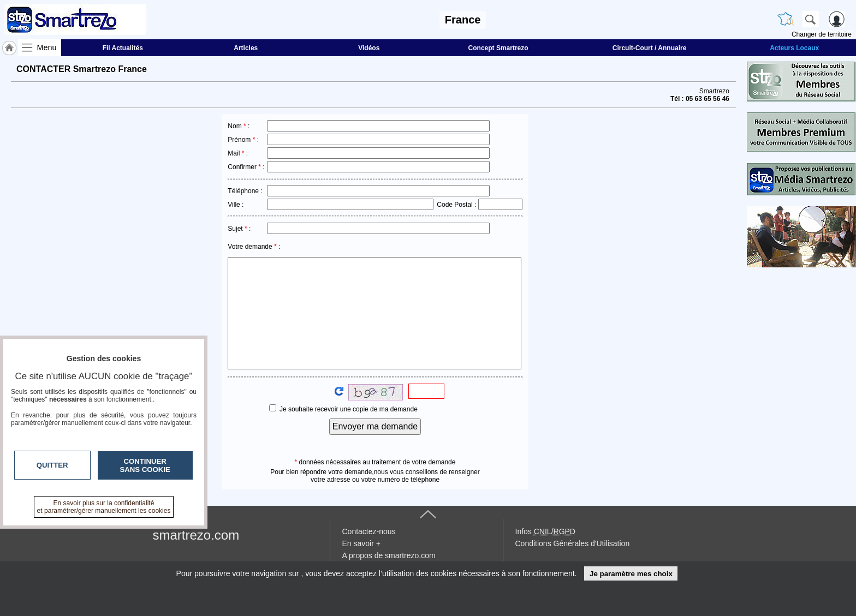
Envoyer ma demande (375, 426)
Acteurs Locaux (794, 48)
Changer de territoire (822, 34)
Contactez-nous (369, 531)
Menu (47, 47)
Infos (545, 531)
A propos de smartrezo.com (389, 555)
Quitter (52, 465)
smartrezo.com (196, 535)
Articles (246, 48)
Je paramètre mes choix (631, 574)
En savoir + (361, 543)
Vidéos (369, 48)
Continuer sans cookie (145, 465)
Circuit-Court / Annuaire (650, 48)
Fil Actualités (123, 48)
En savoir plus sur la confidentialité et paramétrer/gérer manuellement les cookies (104, 507)
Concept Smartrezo (498, 48)
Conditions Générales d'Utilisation (573, 543)
